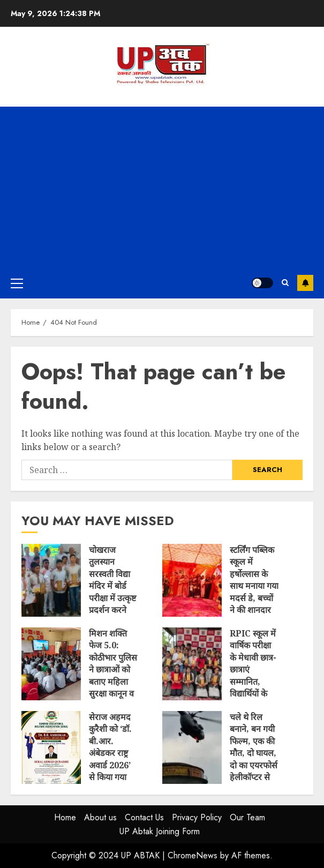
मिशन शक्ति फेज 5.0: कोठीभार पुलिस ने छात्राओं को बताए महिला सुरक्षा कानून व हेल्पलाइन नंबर (51, 664)
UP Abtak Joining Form (160, 831)
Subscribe (305, 283)
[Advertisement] (162, 187)
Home (65, 817)
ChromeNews (193, 855)
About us (100, 817)
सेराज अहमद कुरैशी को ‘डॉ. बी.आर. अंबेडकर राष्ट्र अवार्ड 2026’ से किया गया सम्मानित (51, 747)
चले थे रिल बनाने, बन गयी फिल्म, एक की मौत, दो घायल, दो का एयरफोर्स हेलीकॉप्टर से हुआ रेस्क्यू (192, 747)
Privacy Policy (197, 817)
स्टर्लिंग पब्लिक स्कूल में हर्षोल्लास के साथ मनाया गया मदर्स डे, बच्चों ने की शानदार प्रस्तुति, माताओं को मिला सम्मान (192, 580)
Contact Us (144, 817)
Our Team (247, 817)
